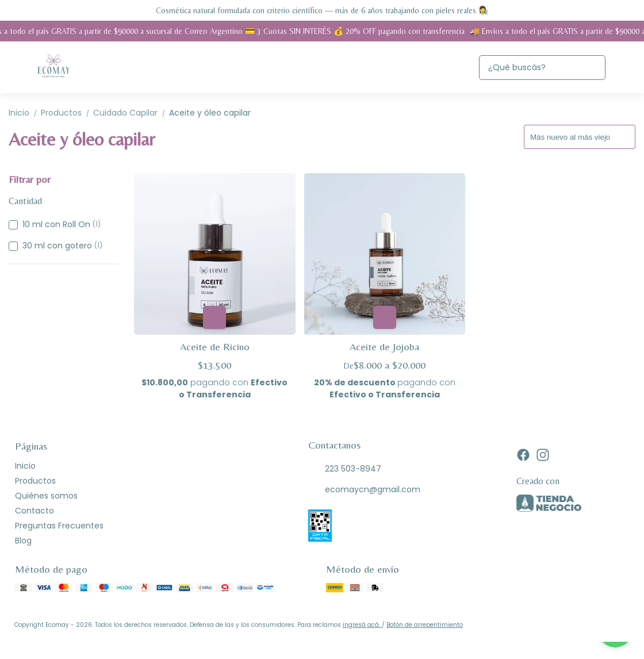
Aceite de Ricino (215, 346)
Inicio (25, 113)
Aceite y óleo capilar (210, 113)
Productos (67, 113)
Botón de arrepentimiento (425, 625)
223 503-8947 (345, 469)
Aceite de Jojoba (384, 346)
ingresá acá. (362, 625)
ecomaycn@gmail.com (364, 490)
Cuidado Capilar (131, 113)
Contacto (34, 511)
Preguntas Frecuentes (59, 526)
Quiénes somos (46, 496)
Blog (23, 541)
